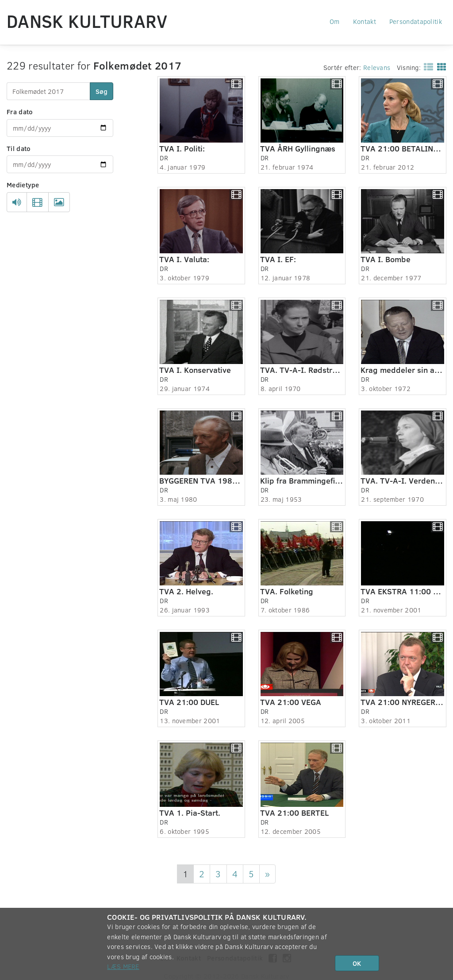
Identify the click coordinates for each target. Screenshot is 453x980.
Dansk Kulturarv (87, 21)
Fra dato (20, 112)
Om (335, 21)
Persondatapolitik (416, 21)
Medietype (23, 185)
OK (357, 963)
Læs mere (123, 966)
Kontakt (365, 21)
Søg (102, 91)
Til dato (19, 148)
